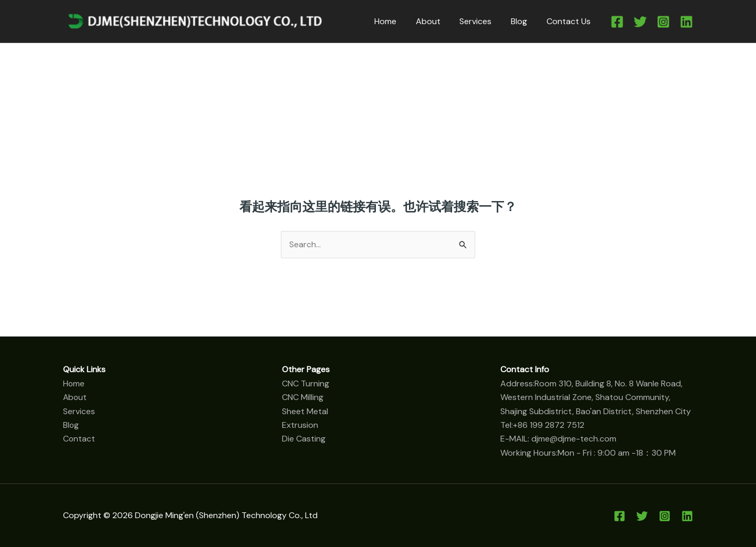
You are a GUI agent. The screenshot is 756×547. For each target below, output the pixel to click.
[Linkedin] (686, 22)
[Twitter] (640, 22)
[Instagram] (663, 22)
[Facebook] (617, 22)
